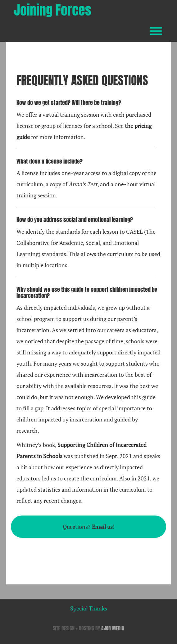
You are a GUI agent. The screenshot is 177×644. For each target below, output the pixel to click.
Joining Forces (53, 10)
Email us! (103, 527)
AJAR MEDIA (113, 628)
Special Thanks (89, 608)
